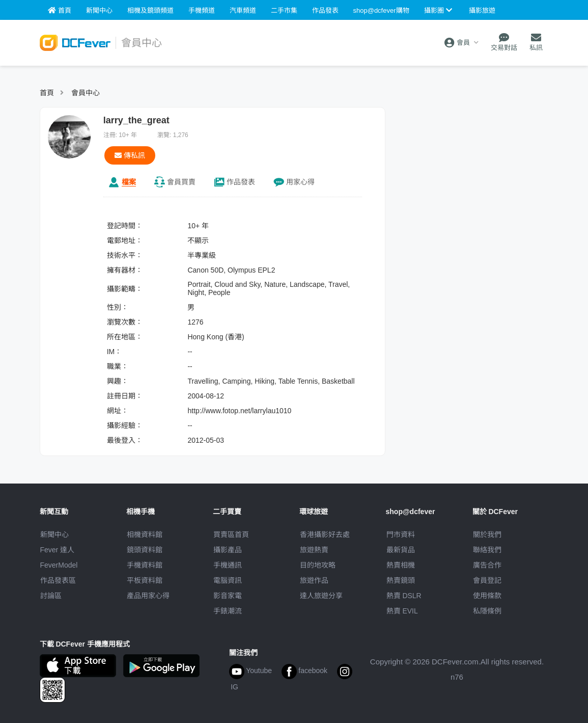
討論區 (51, 596)
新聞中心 (54, 534)
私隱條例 (487, 611)
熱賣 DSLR (404, 596)
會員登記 (487, 580)
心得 (300, 182)
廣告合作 (487, 565)
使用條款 (487, 596)
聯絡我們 (487, 550)
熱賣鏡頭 (401, 580)
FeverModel (59, 565)
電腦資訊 (228, 580)
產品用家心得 (148, 596)
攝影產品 (228, 550)
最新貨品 (401, 550)
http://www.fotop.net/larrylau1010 (239, 411)
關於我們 (487, 534)
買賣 (181, 182)
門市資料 (401, 534)
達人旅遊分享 (321, 596)
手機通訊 (228, 565)
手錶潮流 (228, 611)
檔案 (129, 182)
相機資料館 (145, 534)
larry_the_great (136, 120)
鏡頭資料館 (145, 550)
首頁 (47, 93)
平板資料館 (145, 580)
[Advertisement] (472, 171)
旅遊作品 (314, 580)
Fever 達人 (58, 550)
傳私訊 (130, 155)
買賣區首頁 (231, 534)
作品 (241, 182)
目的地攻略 (318, 565)
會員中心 (86, 93)
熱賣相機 (401, 565)
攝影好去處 (325, 534)
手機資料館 (145, 565)
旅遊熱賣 (314, 550)
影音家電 (228, 596)
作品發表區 (58, 580)
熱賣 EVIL (402, 611)
